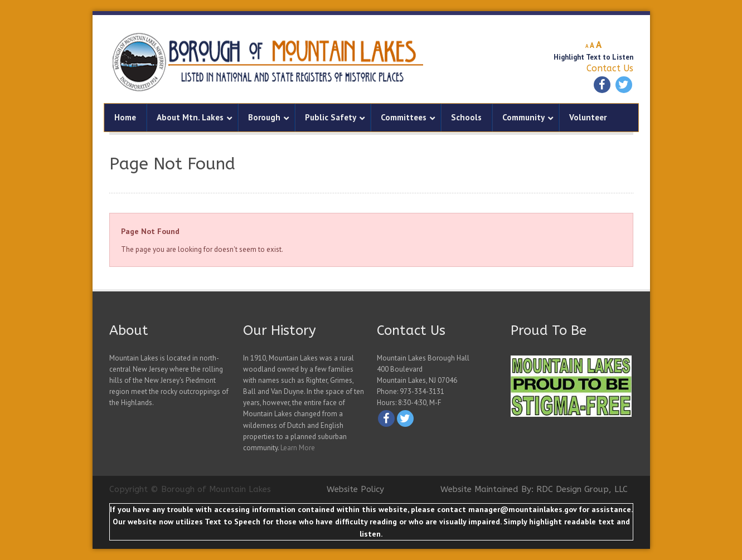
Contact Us (610, 68)
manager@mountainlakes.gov (522, 509)
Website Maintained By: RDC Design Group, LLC (534, 489)
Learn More (298, 448)
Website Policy (355, 489)
